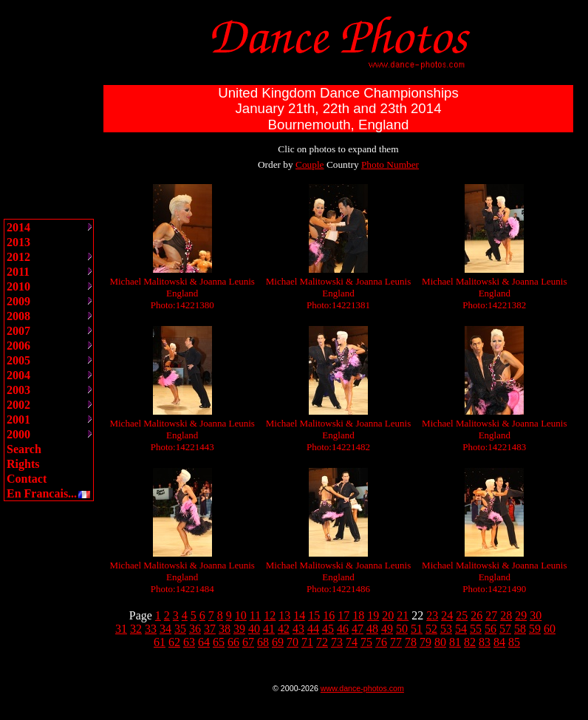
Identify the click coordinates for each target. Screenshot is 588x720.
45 (328, 629)
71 (307, 642)
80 (440, 642)
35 (180, 629)
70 (293, 642)
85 (514, 642)
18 (358, 615)
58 (520, 629)
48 (372, 629)
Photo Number (390, 164)
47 (358, 629)
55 (476, 629)
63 (189, 642)
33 (151, 629)
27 (491, 615)
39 (239, 629)
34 (165, 629)
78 (411, 642)
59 (535, 629)
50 (402, 629)
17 (343, 615)
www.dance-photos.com (362, 688)
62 (174, 642)
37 (210, 629)
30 (536, 615)
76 (381, 642)
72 (322, 642)
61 (160, 642)
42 (284, 629)
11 (255, 615)
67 (248, 642)
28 (506, 615)
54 (461, 629)
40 (254, 629)
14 (299, 615)
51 (417, 629)
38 (225, 629)
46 (343, 629)
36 (195, 629)
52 (431, 629)
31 (121, 629)
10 (241, 615)
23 (432, 615)
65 (219, 642)
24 (447, 615)
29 (521, 615)
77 (396, 642)
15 (314, 615)
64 (204, 642)
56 (490, 629)
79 (425, 642)
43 (298, 629)
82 (470, 642)
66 (233, 642)
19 (373, 615)
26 (476, 615)
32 (136, 629)
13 (284, 615)
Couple (310, 164)
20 (388, 615)
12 (270, 615)
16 (329, 615)
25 (462, 615)
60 (550, 629)
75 (366, 642)
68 (263, 642)
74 (352, 642)
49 (387, 629)
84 (499, 642)
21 (403, 615)
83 (485, 642)
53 (446, 629)
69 (278, 642)
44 (313, 629)
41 (269, 629)
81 (455, 642)
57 (505, 629)
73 (337, 642)
